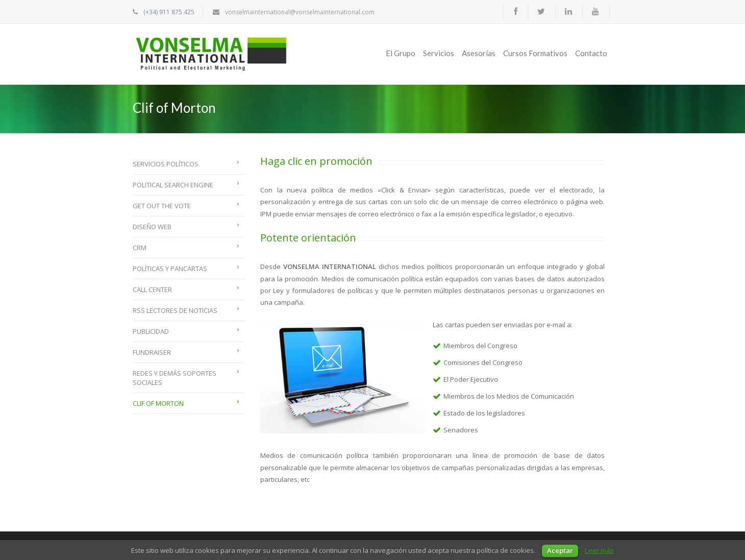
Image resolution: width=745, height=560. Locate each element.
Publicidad (151, 331)
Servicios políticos (166, 164)
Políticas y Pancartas (170, 269)
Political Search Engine (173, 185)
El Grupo (401, 53)
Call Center (152, 289)
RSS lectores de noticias (175, 310)
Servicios (439, 53)
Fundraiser (152, 352)
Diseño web (152, 227)
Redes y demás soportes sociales (175, 378)
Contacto (591, 53)
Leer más (599, 550)
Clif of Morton (158, 403)
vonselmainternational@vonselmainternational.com (300, 12)
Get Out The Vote (162, 206)
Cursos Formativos (535, 53)
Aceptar (560, 550)
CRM (140, 248)
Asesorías (479, 53)
